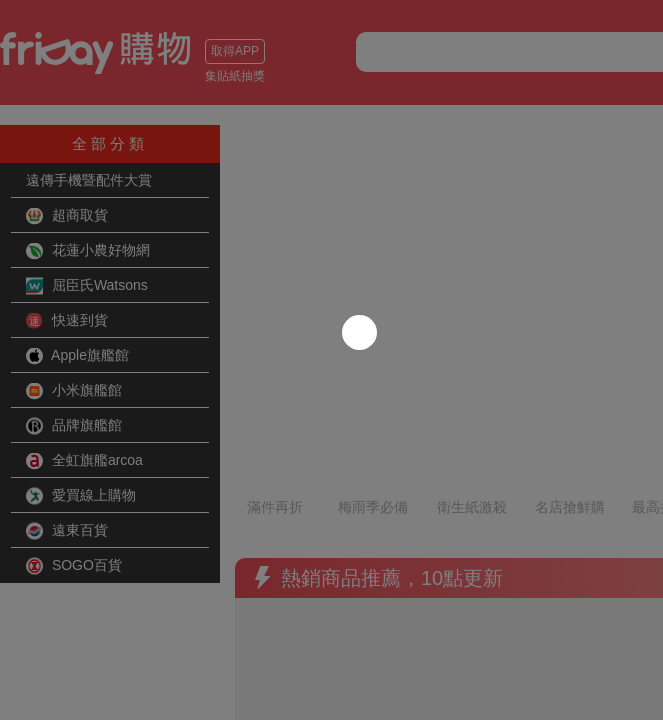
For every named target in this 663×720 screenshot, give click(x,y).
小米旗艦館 (74, 391)
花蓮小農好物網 (88, 251)
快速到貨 (67, 321)
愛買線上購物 (81, 496)
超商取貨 (67, 216)
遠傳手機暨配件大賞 (89, 180)
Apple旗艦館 (77, 356)
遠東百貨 (67, 531)
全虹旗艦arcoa (84, 461)
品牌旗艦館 (74, 426)
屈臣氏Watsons (87, 286)
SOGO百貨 (74, 566)
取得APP (45, 51)
